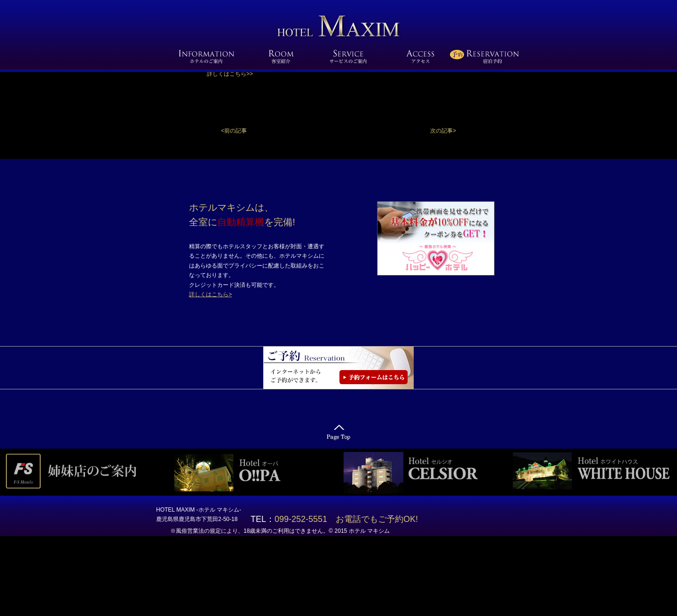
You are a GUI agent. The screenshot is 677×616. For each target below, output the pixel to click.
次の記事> (443, 131)
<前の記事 (234, 131)
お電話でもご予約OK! (377, 519)
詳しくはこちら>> (230, 74)
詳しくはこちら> (210, 294)
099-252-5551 (305, 519)
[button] (443, 131)
